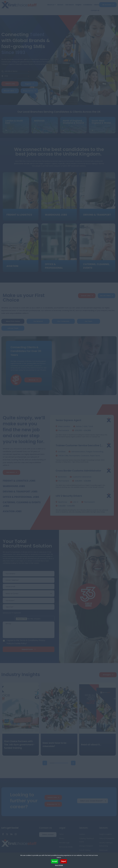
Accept (55, 861)
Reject (64, 861)
